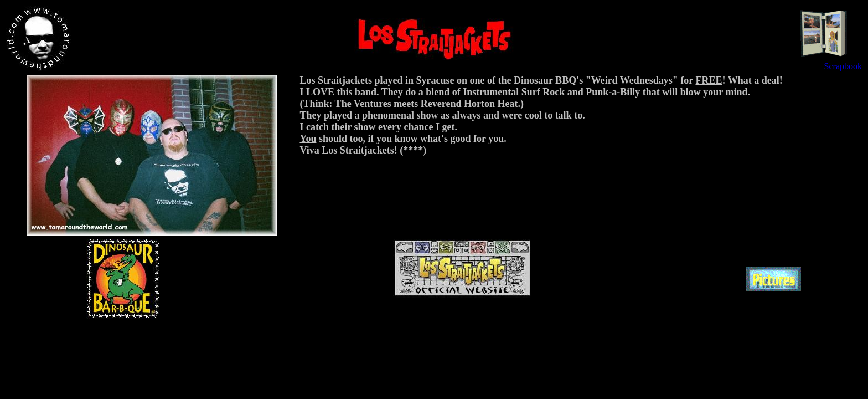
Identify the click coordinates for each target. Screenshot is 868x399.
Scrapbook (843, 66)
